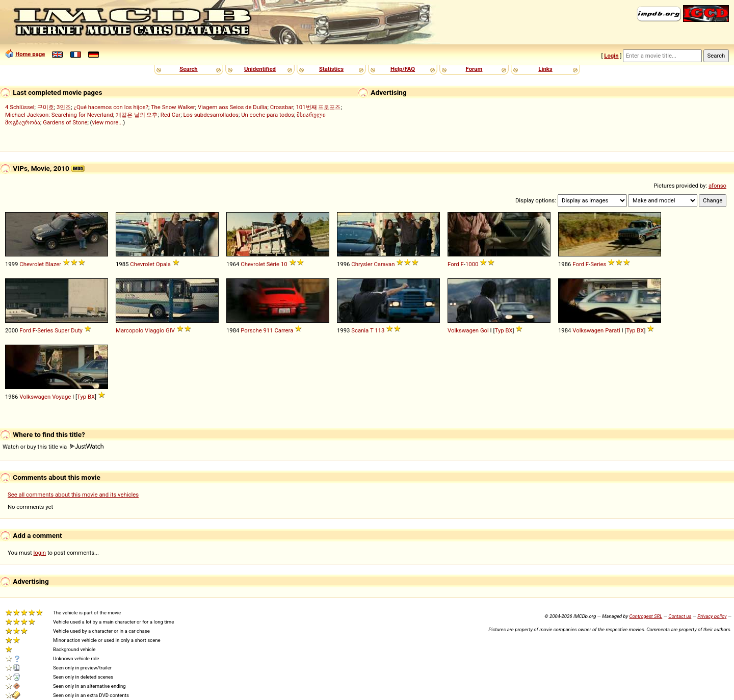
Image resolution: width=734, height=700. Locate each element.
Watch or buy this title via (53, 447)
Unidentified (260, 69)
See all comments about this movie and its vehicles (73, 495)
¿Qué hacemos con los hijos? (111, 107)
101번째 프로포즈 (318, 107)
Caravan (384, 264)
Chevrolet (32, 264)
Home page (30, 54)
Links (545, 69)
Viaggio (154, 330)
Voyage (61, 397)
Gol (484, 330)
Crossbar (282, 107)
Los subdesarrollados (211, 115)
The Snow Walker (173, 107)
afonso (717, 186)
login (40, 553)
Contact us (680, 616)
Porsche (251, 330)
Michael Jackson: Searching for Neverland (59, 115)
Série (273, 264)
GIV (170, 330)
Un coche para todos (268, 115)
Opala (163, 264)
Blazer (53, 264)
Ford (453, 264)
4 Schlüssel (20, 107)
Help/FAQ (403, 69)
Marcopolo (129, 330)
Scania (360, 330)
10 (284, 264)
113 (379, 330)
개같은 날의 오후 (137, 115)
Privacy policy (712, 616)
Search (188, 69)
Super (62, 330)
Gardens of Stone (65, 122)
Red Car (171, 115)
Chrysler (362, 264)
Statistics (331, 69)
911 (268, 330)
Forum (474, 69)
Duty (77, 330)
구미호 (46, 107)
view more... (108, 122)
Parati (613, 330)
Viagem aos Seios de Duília (233, 107)
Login (611, 56)
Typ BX (504, 330)
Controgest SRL (646, 616)
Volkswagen (463, 330)
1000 (472, 264)
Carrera (284, 330)
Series (598, 264)
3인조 (64, 107)
